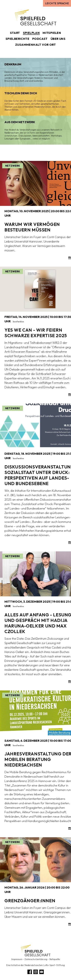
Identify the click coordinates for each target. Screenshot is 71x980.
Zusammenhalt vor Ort (35, 45)
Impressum (17, 959)
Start (15, 33)
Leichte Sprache (57, 3)
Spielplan (31, 33)
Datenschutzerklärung (36, 959)
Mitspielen (52, 33)
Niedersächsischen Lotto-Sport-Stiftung (45, 965)
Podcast (40, 39)
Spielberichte (17, 39)
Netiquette (55, 959)
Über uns (58, 39)
